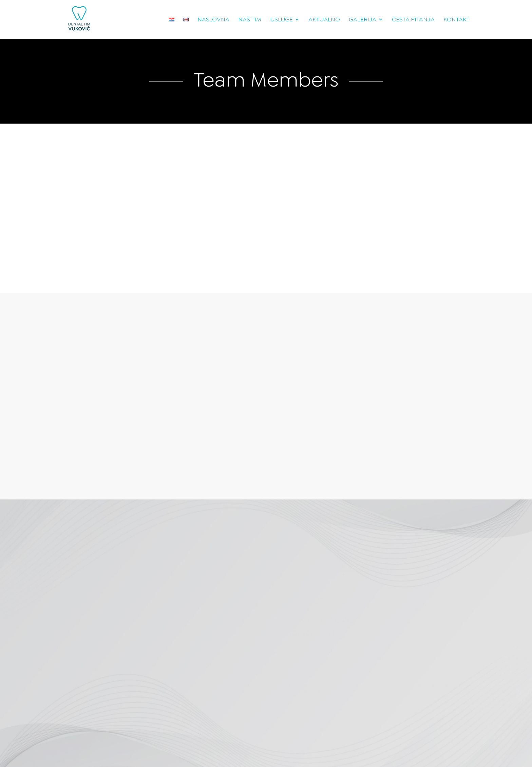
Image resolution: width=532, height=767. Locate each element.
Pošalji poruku (151, 674)
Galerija (363, 20)
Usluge (281, 20)
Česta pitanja (413, 20)
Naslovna (213, 20)
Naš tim (250, 20)
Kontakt (457, 20)
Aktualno (324, 20)
